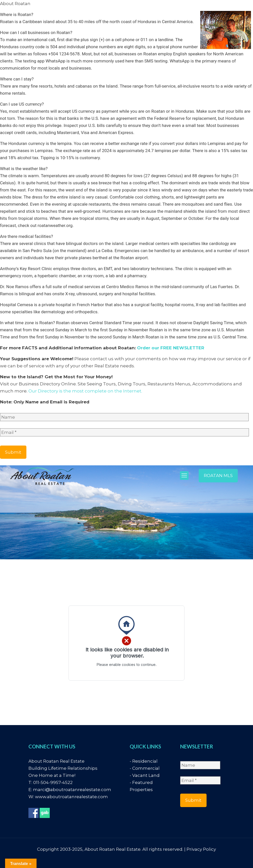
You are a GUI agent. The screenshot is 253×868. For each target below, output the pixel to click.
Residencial (145, 761)
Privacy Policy (201, 849)
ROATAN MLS (218, 476)
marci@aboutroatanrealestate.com (72, 790)
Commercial (146, 768)
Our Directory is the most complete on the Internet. (85, 391)
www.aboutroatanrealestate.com (71, 797)
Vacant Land (146, 775)
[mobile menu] (184, 476)
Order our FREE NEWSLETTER (171, 348)
